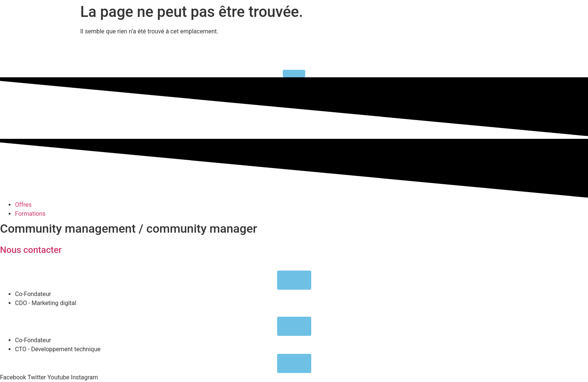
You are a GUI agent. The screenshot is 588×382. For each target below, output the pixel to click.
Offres (23, 205)
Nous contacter (31, 250)
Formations (30, 214)
